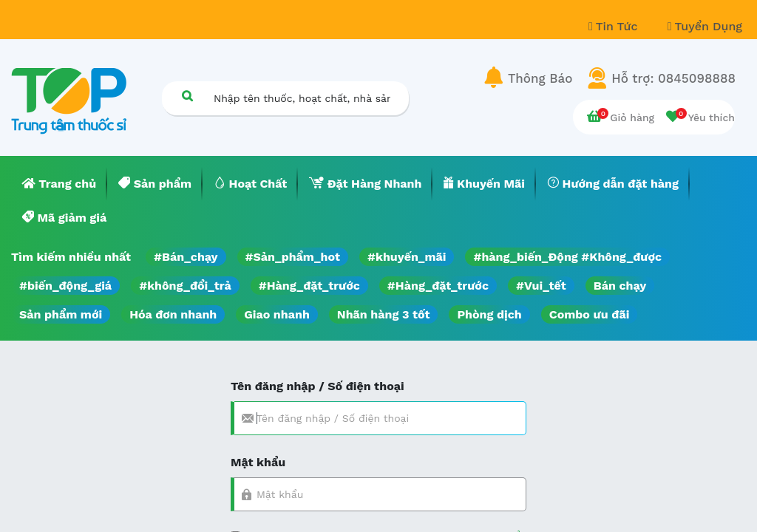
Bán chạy (620, 286)
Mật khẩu (258, 462)
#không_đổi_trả (185, 286)
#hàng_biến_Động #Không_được (567, 257)
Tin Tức (615, 26)
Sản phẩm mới (61, 314)
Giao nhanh (277, 314)
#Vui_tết (541, 286)
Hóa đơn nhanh (173, 314)
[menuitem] (59, 184)
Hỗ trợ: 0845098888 (673, 78)
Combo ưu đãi (590, 314)
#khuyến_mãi (407, 257)
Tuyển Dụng (705, 26)
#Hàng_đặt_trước (309, 286)
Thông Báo (540, 78)
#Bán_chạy (186, 257)
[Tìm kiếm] (187, 96)
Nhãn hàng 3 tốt (384, 314)
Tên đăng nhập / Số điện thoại (318, 386)
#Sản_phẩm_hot (293, 257)
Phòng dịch (489, 314)
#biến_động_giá (65, 286)
